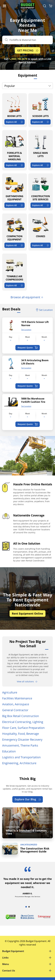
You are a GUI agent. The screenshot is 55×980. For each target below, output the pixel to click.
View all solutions (27, 681)
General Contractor (15, 710)
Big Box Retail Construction (21, 716)
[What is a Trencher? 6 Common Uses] (27, 823)
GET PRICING (28, 50)
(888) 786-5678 (18, 59)
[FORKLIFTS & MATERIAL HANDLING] (15, 150)
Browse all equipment (27, 297)
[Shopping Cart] (51, 6)
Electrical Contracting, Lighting (23, 722)
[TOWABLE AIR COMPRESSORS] (15, 272)
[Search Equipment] (45, 6)
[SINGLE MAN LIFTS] (41, 150)
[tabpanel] (27, 885)
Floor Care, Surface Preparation (23, 728)
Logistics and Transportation (21, 757)
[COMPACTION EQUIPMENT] (15, 232)
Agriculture (10, 692)
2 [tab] (29, 907)
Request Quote (27, 348)
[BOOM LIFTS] (15, 110)
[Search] (27, 40)
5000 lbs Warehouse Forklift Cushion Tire (33, 400)
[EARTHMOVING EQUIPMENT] (15, 192)
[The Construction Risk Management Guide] (27, 849)
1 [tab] (26, 907)
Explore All (15, 122)
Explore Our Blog (28, 799)
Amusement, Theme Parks (20, 745)
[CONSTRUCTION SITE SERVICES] (41, 192)
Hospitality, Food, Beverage (21, 734)
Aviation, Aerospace (16, 704)
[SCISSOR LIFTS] (41, 110)
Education (9, 751)
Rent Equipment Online (27, 614)
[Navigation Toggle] (5, 6)
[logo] (28, 6)
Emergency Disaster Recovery (22, 740)
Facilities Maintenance (17, 698)
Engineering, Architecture (19, 763)
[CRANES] (41, 232)
